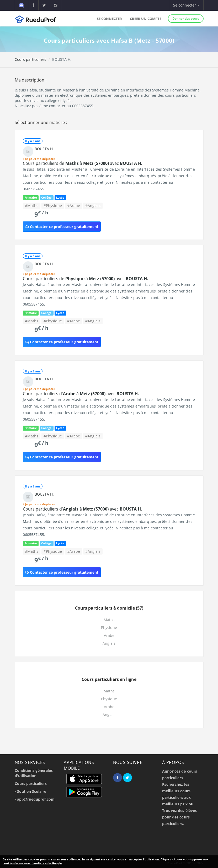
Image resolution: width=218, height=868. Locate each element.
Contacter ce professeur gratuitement (62, 227)
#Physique (53, 206)
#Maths (32, 206)
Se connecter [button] (186, 5)
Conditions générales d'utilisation (34, 773)
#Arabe (74, 206)
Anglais (109, 643)
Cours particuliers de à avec (83, 163)
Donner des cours (186, 18)
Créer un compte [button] (146, 19)
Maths (109, 620)
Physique (109, 628)
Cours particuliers (30, 59)
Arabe (109, 635)
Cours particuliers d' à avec (81, 394)
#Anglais (93, 206)
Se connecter (109, 19)
